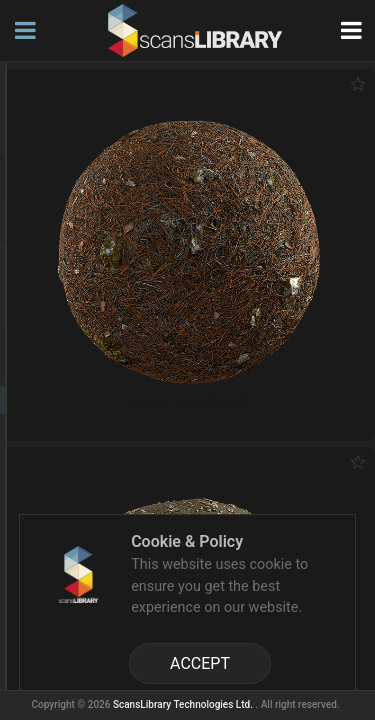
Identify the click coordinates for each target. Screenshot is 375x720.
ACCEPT (200, 663)
